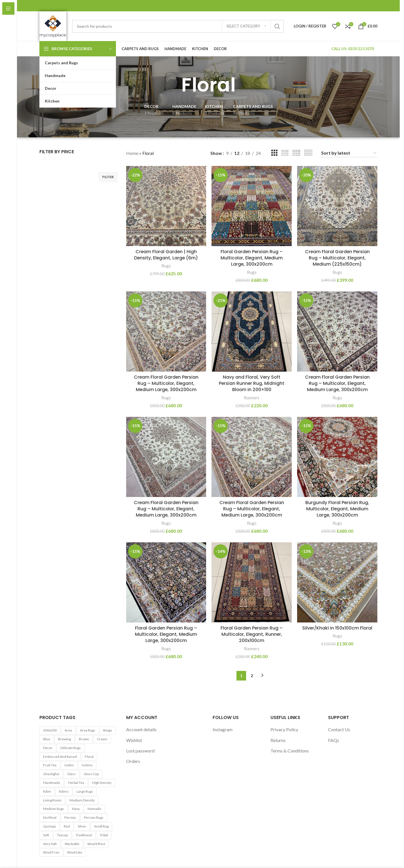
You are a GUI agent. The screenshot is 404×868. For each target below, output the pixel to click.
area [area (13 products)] (68, 730)
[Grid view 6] (308, 153)
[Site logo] (53, 26)
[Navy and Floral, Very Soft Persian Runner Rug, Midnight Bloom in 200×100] (252, 331)
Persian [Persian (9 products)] (70, 817)
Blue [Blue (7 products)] (47, 739)
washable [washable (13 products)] (72, 844)
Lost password (140, 751)
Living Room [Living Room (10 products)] (52, 800)
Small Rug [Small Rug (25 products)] (101, 826)
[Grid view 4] (285, 153)
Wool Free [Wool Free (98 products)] (51, 853)
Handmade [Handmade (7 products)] (52, 783)
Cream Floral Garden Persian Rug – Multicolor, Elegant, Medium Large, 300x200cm (166, 383)
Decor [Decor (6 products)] (48, 748)
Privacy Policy (284, 729)
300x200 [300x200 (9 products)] (50, 730)
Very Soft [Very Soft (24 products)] (50, 844)
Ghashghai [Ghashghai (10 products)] (51, 774)
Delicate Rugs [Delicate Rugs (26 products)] (71, 748)
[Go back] (174, 85)
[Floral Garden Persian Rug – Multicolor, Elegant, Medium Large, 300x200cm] (252, 206)
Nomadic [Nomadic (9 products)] (95, 809)
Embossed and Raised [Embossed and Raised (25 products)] (60, 757)
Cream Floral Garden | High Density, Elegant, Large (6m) (166, 254)
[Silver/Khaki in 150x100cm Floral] (337, 583)
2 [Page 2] (252, 676)
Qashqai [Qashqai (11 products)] (49, 826)
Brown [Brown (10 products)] (84, 739)
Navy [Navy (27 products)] (76, 809)
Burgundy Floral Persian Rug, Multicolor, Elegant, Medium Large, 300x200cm (337, 509)
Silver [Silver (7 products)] (82, 826)
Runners (252, 397)
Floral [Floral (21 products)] (89, 757)
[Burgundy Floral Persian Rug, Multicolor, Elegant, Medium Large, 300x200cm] (337, 457)
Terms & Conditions (290, 751)
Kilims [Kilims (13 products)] (64, 791)
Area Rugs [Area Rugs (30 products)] (88, 730)
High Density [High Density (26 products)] (102, 783)
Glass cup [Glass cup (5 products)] (91, 774)
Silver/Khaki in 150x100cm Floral (337, 628)
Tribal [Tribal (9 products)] (104, 835)
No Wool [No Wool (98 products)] (50, 817)
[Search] (178, 26)
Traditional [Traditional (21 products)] (84, 835)
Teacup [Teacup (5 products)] (62, 835)
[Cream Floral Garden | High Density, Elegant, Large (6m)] (166, 206)
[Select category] (246, 26)
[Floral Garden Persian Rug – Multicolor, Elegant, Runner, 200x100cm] (252, 583)
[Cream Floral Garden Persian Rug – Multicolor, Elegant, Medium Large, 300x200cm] (166, 331)
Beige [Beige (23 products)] (108, 730)
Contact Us (339, 729)
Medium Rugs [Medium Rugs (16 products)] (54, 809)
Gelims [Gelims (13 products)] (87, 765)
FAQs (334, 740)
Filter (108, 177)
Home (132, 153)
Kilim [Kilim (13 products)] (47, 791)
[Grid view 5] (296, 153)
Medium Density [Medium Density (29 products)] (82, 800)
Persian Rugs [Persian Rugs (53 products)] (94, 817)
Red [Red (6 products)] (67, 826)
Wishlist (134, 740)
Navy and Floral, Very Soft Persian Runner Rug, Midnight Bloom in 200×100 (252, 383)
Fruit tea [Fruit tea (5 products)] (50, 765)
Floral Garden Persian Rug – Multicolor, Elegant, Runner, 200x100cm (252, 634)
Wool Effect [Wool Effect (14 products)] (96, 844)
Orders (133, 761)
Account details (141, 729)
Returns (278, 740)
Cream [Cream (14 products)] (102, 739)
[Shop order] (349, 153)
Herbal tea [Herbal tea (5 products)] (76, 783)
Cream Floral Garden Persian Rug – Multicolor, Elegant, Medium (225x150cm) (337, 258)
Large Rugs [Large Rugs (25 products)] (85, 791)
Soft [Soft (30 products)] (46, 835)
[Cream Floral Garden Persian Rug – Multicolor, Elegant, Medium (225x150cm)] (337, 206)
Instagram (223, 729)
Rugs (166, 266)
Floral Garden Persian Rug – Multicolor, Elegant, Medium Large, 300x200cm (252, 258)
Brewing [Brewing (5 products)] (64, 739)
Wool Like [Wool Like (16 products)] (75, 853)
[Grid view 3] (274, 153)
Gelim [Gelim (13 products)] (69, 765)
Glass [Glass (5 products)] (71, 774)
